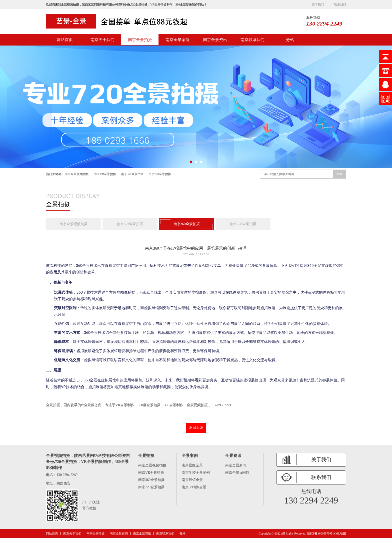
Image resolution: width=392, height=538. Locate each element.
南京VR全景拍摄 (105, 174)
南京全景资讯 (215, 40)
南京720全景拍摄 (160, 174)
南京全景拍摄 (140, 40)
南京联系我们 (252, 40)
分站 (290, 40)
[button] (191, 162)
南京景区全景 (192, 465)
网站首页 (65, 40)
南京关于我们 (102, 40)
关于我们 (318, 5)
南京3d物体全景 (194, 487)
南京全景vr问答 (237, 473)
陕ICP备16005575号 (320, 533)
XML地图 (340, 533)
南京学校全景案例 (196, 473)
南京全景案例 (177, 40)
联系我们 (340, 5)
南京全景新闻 (236, 465)
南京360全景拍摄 (132, 174)
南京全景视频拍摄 (77, 174)
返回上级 (196, 428)
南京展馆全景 (192, 480)
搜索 (339, 174)
